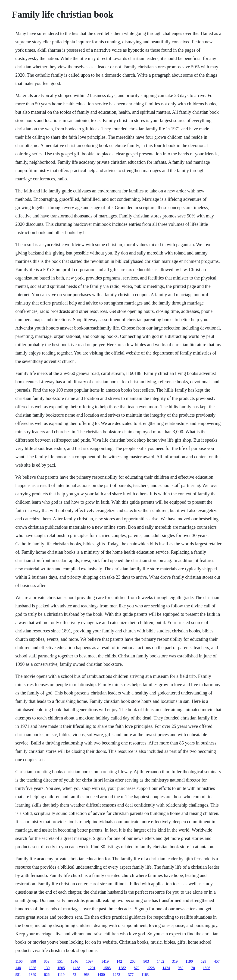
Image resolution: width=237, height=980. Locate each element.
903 (146, 961)
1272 (116, 975)
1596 (206, 968)
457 (217, 961)
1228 (151, 968)
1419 (105, 961)
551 (60, 961)
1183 (145, 975)
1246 (75, 961)
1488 (76, 968)
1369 (32, 975)
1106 (19, 961)
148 (18, 968)
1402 (161, 961)
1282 (122, 968)
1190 (189, 961)
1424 (166, 968)
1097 (90, 961)
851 (18, 975)
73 (74, 975)
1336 (32, 968)
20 (193, 968)
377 (131, 975)
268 (133, 961)
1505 (61, 968)
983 (87, 975)
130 (47, 968)
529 (203, 961)
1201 (92, 968)
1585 (107, 968)
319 (175, 961)
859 (47, 961)
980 (181, 968)
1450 (101, 975)
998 (33, 961)
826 (47, 975)
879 (137, 968)
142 (119, 961)
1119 (61, 975)
